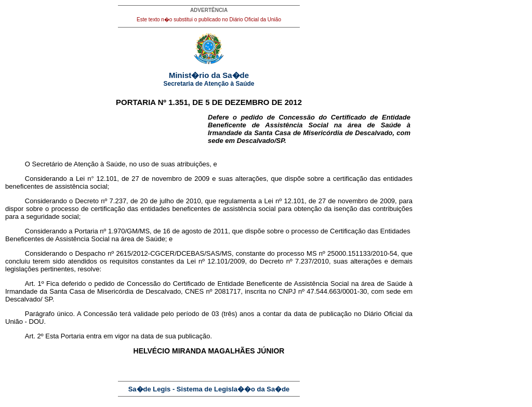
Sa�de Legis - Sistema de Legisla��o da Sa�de (209, 389)
